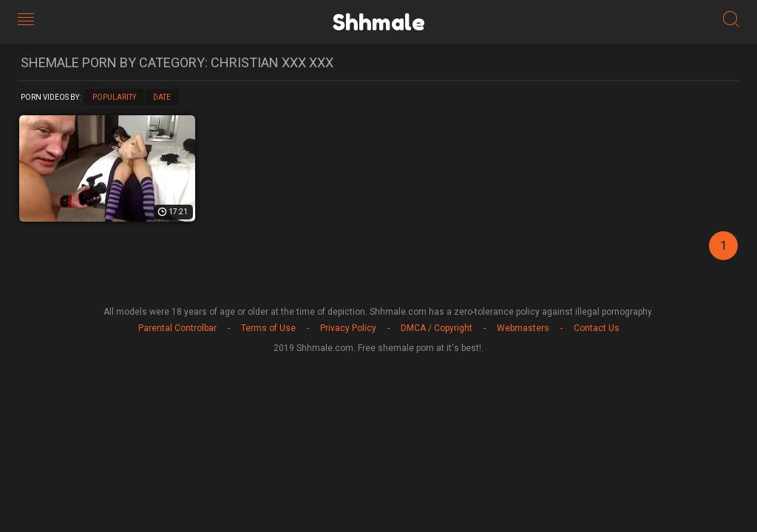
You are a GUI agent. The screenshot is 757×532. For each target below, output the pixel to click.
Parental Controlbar (177, 328)
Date (162, 97)
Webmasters (523, 328)
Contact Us (597, 328)
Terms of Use (268, 328)
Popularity (114, 97)
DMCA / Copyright (437, 328)
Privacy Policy (348, 328)
